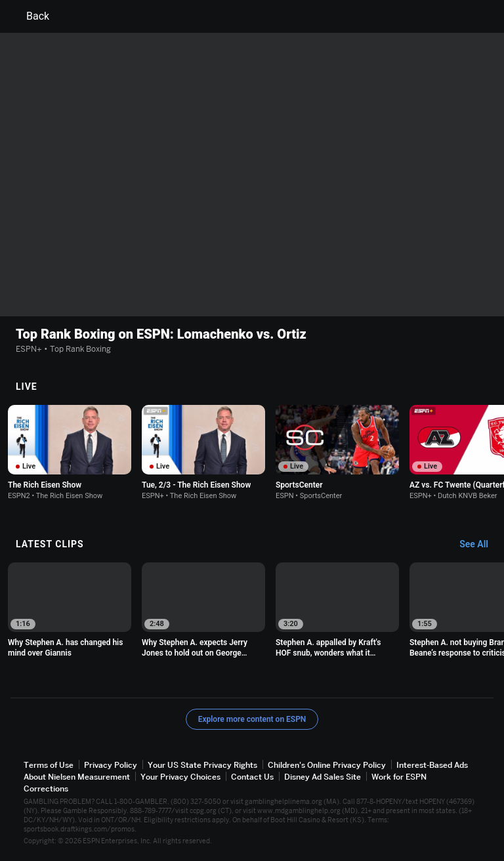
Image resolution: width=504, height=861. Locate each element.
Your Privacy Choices (180, 777)
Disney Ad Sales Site (323, 777)
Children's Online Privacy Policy (327, 765)
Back (30, 16)
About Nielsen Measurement (77, 777)
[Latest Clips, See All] (480, 545)
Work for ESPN (399, 777)
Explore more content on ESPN (252, 719)
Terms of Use (49, 765)
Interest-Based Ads (432, 765)
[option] (70, 452)
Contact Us (252, 777)
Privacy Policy (111, 765)
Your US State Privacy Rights (202, 765)
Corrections (46, 788)
